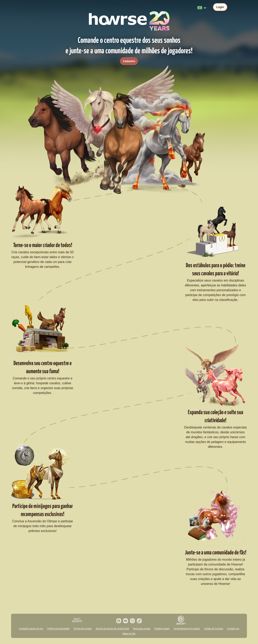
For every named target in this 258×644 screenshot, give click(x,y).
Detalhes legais (162, 628)
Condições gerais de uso (31, 628)
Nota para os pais (142, 628)
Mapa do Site (129, 634)
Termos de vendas (83, 628)
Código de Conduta (214, 628)
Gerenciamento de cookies (187, 628)
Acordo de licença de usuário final (112, 628)
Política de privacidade (58, 628)
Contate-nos (233, 628)
